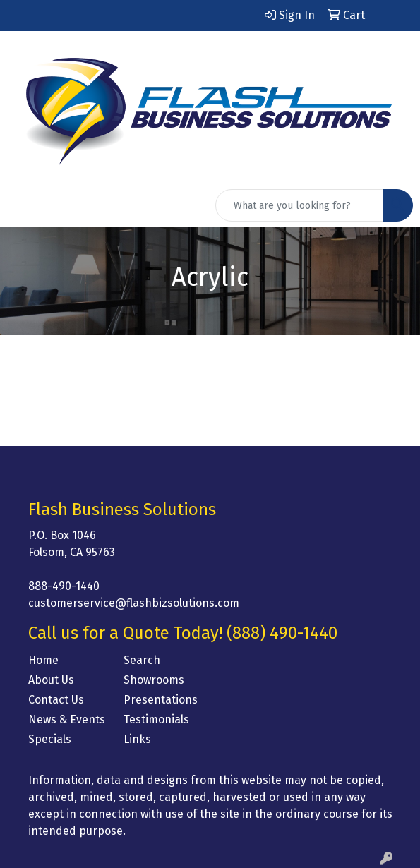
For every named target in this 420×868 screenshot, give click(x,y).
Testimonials (156, 719)
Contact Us (56, 700)
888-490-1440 (64, 586)
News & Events (67, 719)
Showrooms (154, 680)
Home (43, 660)
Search (142, 660)
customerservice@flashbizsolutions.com (134, 603)
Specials (50, 739)
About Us (51, 680)
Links (137, 739)
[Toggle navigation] (22, 205)
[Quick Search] (299, 205)
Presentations (161, 700)
